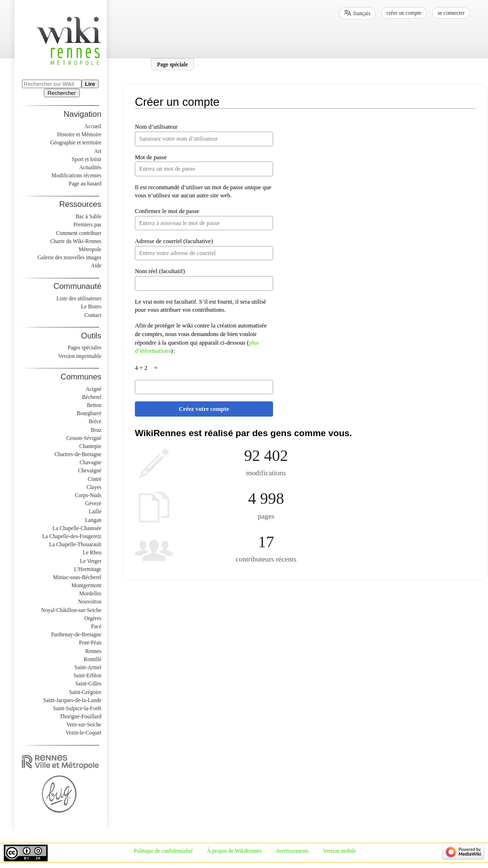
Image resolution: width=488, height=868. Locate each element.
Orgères (93, 618)
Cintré (95, 479)
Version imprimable (80, 356)
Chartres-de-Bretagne (78, 454)
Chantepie (90, 446)
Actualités (90, 167)
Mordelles (90, 593)
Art (97, 151)
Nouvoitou (90, 602)
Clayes (94, 487)
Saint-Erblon (87, 675)
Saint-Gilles (88, 684)
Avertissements (292, 851)
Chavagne (91, 462)
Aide (96, 266)
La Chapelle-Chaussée (77, 528)
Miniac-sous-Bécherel (77, 577)
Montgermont (86, 585)
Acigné (94, 389)
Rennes (93, 651)
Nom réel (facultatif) (160, 271)
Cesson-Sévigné (84, 438)
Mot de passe (151, 157)
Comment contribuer (79, 233)
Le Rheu (92, 552)
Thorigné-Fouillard (81, 716)
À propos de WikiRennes (234, 851)
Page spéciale (173, 64)
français (362, 13)
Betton (94, 405)
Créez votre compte (204, 409)
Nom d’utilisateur (156, 127)
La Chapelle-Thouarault (75, 544)
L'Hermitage (87, 569)
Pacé (96, 626)
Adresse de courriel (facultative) (174, 241)
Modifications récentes (76, 175)
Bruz (96, 430)
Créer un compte (404, 13)
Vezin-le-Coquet (84, 733)
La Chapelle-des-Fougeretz (71, 536)
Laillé (95, 511)
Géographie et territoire (76, 143)
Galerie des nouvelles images (70, 257)
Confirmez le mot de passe (167, 211)
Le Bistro (91, 306)
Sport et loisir (86, 159)
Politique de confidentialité (163, 851)
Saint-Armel (88, 667)
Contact (93, 315)
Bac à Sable (89, 216)
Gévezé (93, 503)
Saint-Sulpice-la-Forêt (77, 708)
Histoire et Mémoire (79, 134)
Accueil (93, 126)
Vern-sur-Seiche (84, 725)
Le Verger (91, 561)
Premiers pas (87, 225)
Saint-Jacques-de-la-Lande (72, 700)
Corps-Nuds (88, 495)
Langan (93, 520)
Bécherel (92, 397)
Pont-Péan (90, 643)
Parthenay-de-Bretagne (76, 634)
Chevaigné (90, 470)
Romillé (93, 659)
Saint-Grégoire (85, 692)
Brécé (95, 421)
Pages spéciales (85, 347)
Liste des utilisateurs (79, 298)
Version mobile (340, 851)
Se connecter (451, 13)
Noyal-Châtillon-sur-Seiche (71, 610)
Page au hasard (85, 184)
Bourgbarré (89, 413)
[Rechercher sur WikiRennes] (52, 84)
